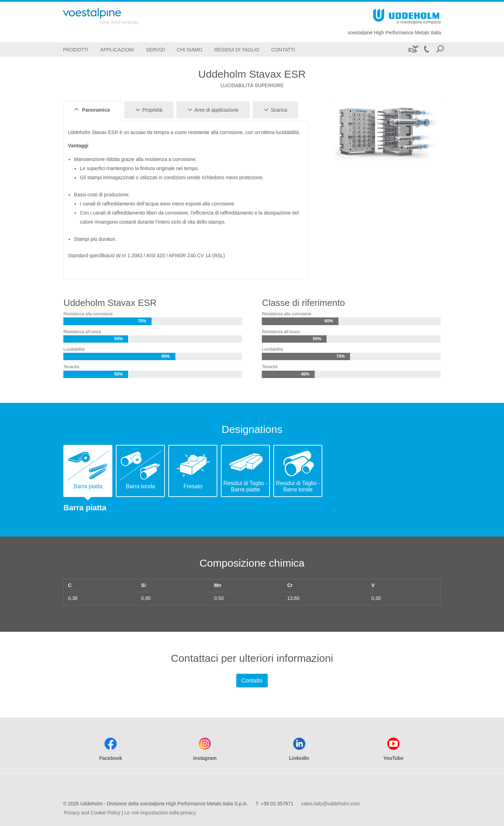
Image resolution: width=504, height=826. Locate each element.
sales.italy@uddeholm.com (330, 804)
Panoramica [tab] (91, 110)
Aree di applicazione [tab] (212, 110)
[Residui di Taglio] (237, 50)
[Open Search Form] (440, 50)
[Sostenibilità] (413, 50)
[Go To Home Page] (110, 16)
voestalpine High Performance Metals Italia (394, 33)
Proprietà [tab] (148, 110)
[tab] (88, 471)
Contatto (252, 681)
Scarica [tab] (275, 110)
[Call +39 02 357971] (426, 50)
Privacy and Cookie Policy (92, 813)
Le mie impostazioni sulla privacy (160, 813)
